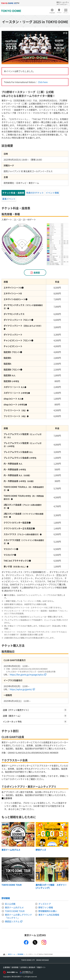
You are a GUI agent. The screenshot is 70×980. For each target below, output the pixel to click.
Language (52, 13)
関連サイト (41, 967)
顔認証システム (12, 921)
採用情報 (15, 967)
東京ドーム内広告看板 (49, 915)
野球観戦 (6, 898)
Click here (43, 82)
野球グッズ (41, 850)
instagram (44, 942)
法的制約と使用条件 (28, 967)
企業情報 (6, 967)
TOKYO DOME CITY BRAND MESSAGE (35, 960)
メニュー (66, 12)
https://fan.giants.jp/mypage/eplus (27, 674)
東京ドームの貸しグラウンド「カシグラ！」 (18, 916)
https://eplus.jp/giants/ (21, 689)
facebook (26, 942)
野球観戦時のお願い (48, 911)
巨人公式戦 (10, 904)
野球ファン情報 (46, 907)
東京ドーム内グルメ (11, 850)
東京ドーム (12, 954)
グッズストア (45, 904)
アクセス (59, 13)
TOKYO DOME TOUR (12, 885)
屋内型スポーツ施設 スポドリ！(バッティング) (51, 886)
